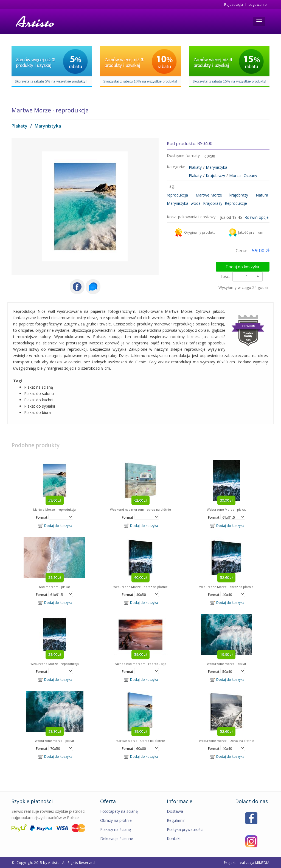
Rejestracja (234, 5)
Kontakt (174, 838)
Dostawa (175, 811)
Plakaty (19, 126)
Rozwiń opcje (257, 217)
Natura (262, 195)
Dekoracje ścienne (117, 838)
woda (196, 203)
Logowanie (258, 5)
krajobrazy (239, 195)
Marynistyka (48, 126)
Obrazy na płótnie (116, 820)
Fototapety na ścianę (119, 811)
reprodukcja (177, 195)
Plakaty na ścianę (116, 829)
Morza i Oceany (243, 175)
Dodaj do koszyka (247, 265)
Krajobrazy (215, 175)
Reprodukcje (236, 203)
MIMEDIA (262, 863)
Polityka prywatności (185, 829)
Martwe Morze (209, 195)
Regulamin (176, 820)
